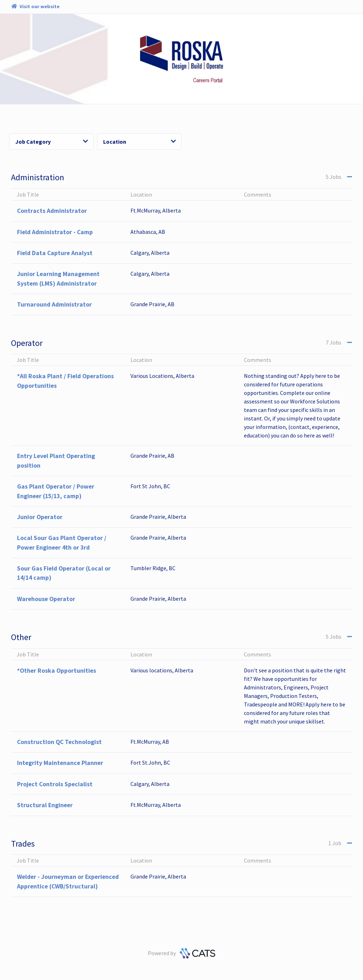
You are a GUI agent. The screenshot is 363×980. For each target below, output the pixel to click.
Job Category (52, 142)
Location (139, 142)
